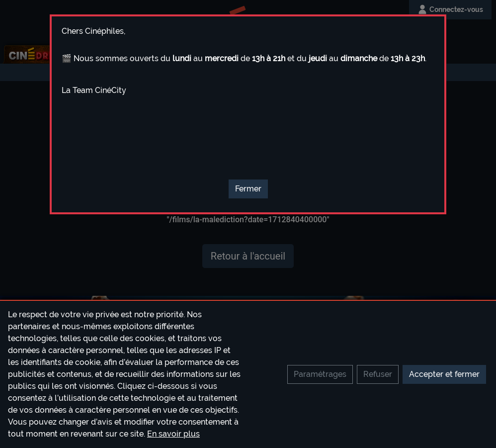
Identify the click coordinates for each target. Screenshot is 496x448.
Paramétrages (320, 374)
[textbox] (248, 101)
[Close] (248, 189)
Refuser (378, 374)
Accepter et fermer (444, 374)
